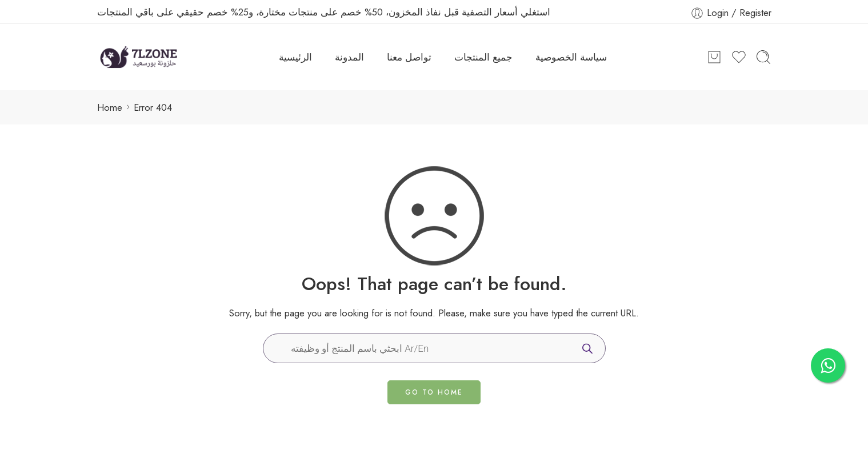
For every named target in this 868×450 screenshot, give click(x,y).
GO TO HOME (434, 392)
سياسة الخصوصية (571, 57)
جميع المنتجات (483, 57)
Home (110, 107)
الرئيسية (295, 57)
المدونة (349, 57)
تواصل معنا (409, 57)
